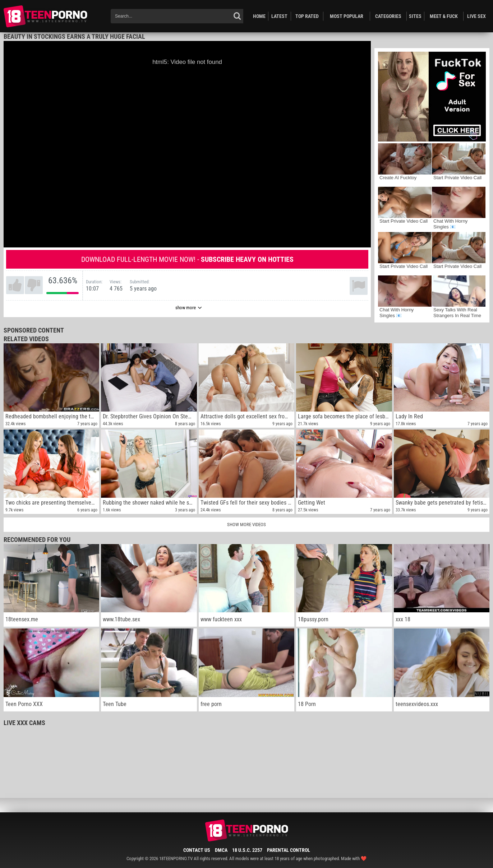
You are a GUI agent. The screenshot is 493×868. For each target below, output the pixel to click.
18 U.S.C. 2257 (247, 850)
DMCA (221, 850)
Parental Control (289, 850)
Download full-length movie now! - (187, 259)
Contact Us (197, 850)
